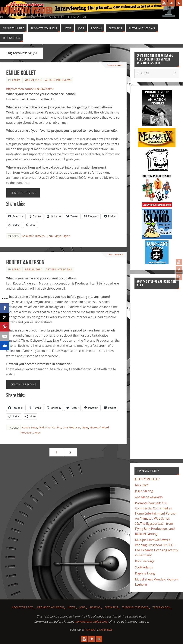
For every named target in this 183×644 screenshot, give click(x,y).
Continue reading (23, 193)
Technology (161, 607)
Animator (28, 236)
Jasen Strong (144, 491)
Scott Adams (144, 567)
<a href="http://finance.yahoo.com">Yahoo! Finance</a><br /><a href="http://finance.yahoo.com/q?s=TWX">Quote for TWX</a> (150, 372)
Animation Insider (26, 11)
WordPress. (106, 630)
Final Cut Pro (53, 427)
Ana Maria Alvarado (149, 497)
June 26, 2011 (33, 269)
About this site (22, 607)
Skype (66, 236)
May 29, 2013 (33, 80)
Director (40, 236)
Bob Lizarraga (145, 561)
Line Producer (71, 427)
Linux (50, 236)
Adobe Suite (30, 427)
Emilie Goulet (21, 73)
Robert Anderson (25, 262)
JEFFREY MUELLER (147, 479)
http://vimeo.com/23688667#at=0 (30, 89)
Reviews (95, 607)
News (71, 607)
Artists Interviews (58, 80)
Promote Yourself (50, 607)
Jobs (82, 607)
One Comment (114, 255)
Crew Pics (111, 607)
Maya (58, 236)
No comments (115, 65)
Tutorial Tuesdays (135, 607)
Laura (16, 80)
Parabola (91, 630)
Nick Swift (142, 485)
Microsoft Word (99, 427)
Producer (26, 432)
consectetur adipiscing (91, 621)
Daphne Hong (145, 573)
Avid (41, 427)
